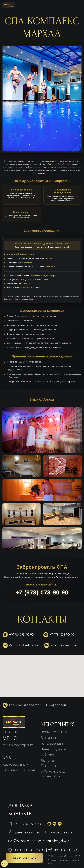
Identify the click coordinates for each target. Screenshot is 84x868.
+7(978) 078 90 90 (22, 635)
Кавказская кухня (18, 764)
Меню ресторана (18, 745)
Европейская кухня (19, 770)
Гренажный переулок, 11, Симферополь (38, 705)
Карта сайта (54, 863)
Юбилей (48, 754)
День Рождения (54, 749)
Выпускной (50, 761)
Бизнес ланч (52, 776)
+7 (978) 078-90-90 (42, 592)
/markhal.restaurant (66, 645)
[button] (24, 858)
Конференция (52, 743)
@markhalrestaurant (24, 645)
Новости (10, 732)
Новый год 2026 (54, 732)
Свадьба (48, 766)
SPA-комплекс (53, 771)
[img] (14, 722)
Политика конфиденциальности (63, 860)
